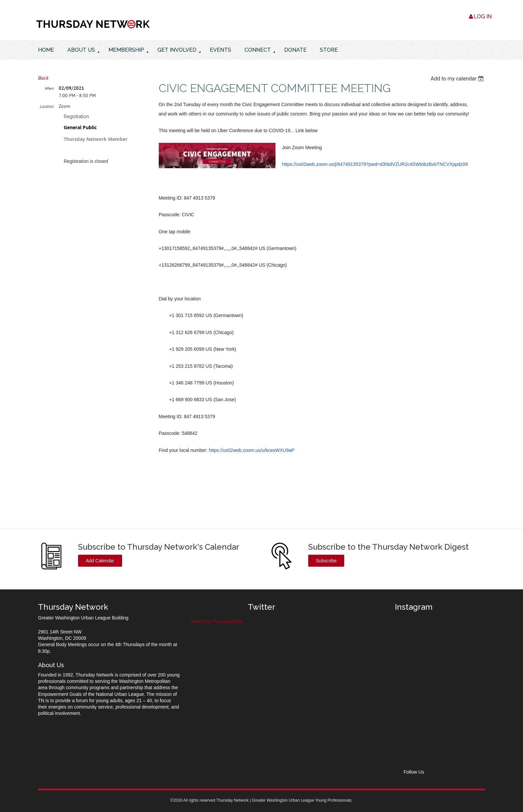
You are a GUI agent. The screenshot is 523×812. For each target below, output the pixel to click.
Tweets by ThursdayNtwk (216, 621)
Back (43, 78)
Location (47, 106)
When (49, 88)
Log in (483, 17)
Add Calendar (100, 561)
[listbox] (458, 79)
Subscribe (326, 561)
